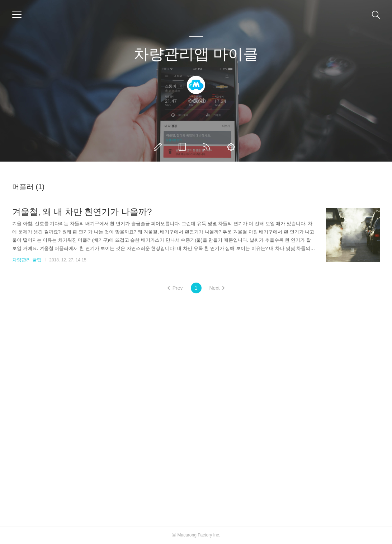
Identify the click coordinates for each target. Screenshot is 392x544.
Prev (175, 288)
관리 (232, 147)
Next (217, 288)
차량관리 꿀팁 (27, 260)
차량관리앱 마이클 (196, 54)
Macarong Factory (195, 535)
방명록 (184, 147)
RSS (208, 147)
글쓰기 (159, 147)
